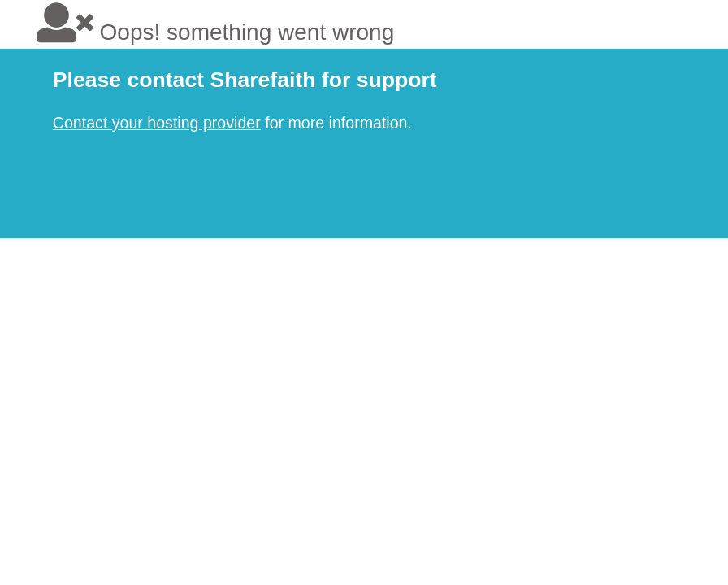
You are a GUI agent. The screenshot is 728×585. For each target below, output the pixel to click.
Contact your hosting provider (157, 123)
